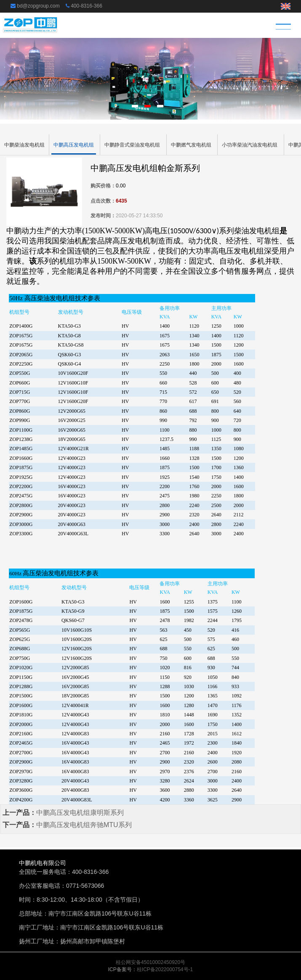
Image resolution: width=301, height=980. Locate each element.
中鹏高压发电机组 (74, 145)
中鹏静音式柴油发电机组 (132, 145)
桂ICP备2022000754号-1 (165, 969)
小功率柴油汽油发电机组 (250, 145)
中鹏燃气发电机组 (191, 145)
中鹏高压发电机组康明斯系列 (80, 813)
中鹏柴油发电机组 (24, 145)
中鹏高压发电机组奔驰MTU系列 (84, 825)
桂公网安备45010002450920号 (150, 962)
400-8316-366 (87, 6)
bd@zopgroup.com (38, 6)
